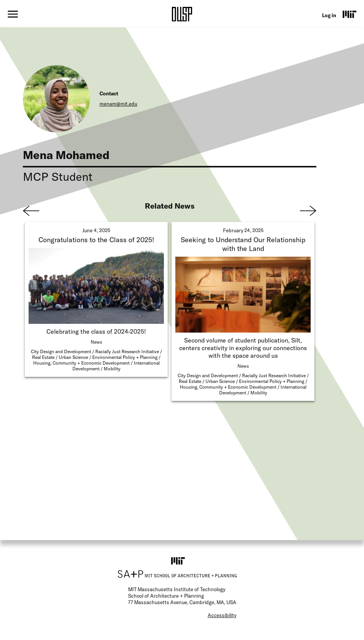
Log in (329, 15)
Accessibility (222, 615)
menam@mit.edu (118, 104)
